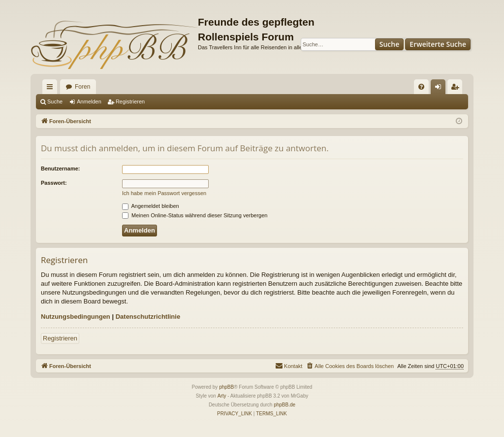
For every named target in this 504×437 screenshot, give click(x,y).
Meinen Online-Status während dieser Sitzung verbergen (195, 215)
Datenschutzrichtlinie (148, 317)
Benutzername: (60, 168)
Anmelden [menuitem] (440, 89)
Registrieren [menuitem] (457, 89)
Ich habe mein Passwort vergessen (164, 193)
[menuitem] (421, 87)
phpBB (226, 387)
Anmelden (89, 101)
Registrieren (130, 101)
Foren (82, 87)
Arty (222, 396)
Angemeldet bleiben (151, 206)
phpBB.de (284, 405)
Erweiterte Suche (438, 44)
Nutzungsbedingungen (76, 317)
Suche (390, 44)
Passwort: (54, 183)
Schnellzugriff (52, 89)
